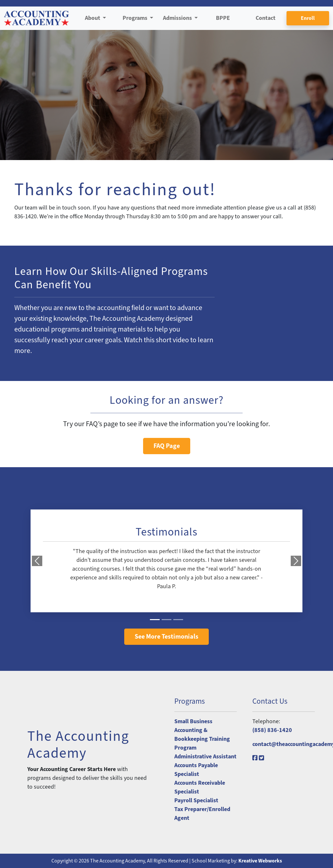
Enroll (308, 18)
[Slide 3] (178, 620)
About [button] (93, 18)
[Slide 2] (166, 620)
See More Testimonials (166, 637)
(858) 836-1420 (272, 730)
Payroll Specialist (196, 800)
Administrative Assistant (205, 757)
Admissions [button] (178, 18)
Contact (266, 18)
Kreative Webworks (260, 861)
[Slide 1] (155, 620)
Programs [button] (136, 18)
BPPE (223, 18)
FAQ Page (167, 446)
